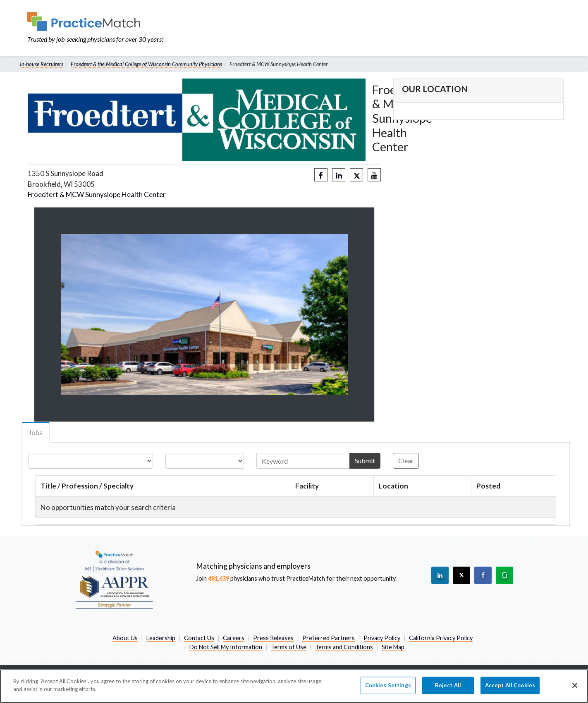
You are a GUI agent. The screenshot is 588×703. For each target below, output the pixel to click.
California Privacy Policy (441, 638)
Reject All (448, 685)
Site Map (393, 647)
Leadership (161, 638)
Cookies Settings (388, 685)
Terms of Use (289, 647)
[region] (294, 686)
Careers (234, 638)
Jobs (36, 433)
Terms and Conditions (344, 647)
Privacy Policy (382, 638)
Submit (365, 461)
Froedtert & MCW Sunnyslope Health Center (97, 194)
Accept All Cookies (510, 685)
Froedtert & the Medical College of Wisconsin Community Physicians (146, 64)
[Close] (575, 685)
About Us (125, 638)
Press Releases (273, 638)
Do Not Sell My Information (226, 647)
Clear (406, 461)
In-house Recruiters (42, 64)
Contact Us (199, 638)
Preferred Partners (329, 638)
